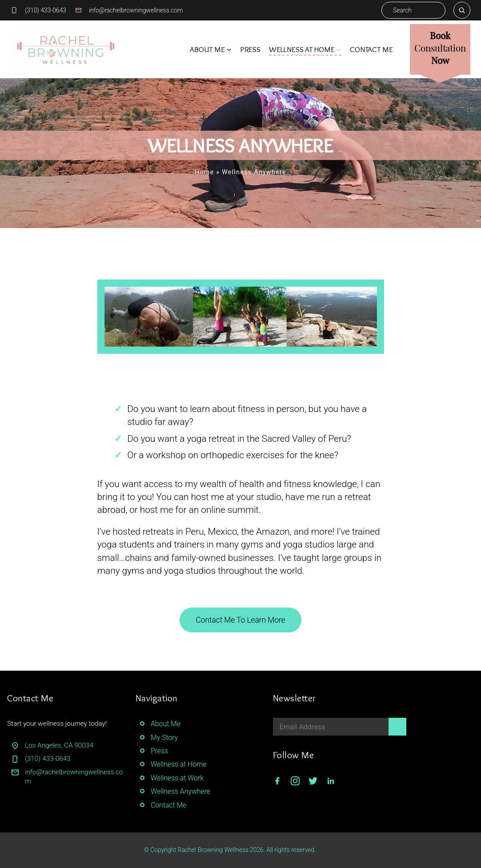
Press (159, 751)
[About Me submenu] (229, 49)
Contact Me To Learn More (240, 620)
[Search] (462, 10)
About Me (166, 724)
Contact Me (168, 805)
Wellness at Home (179, 764)
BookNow (440, 47)
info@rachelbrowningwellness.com (136, 10)
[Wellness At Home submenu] (339, 49)
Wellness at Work (177, 778)
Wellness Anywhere (180, 791)
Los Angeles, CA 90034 (59, 745)
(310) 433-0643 (46, 10)
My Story (164, 738)
